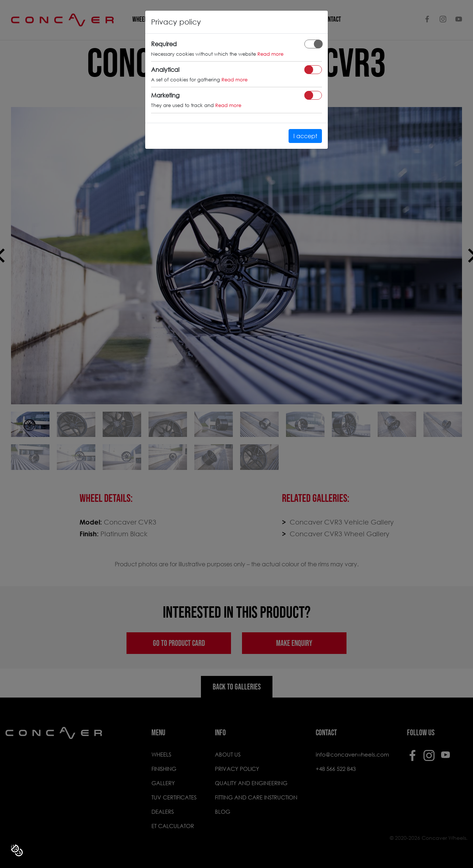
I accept (305, 136)
